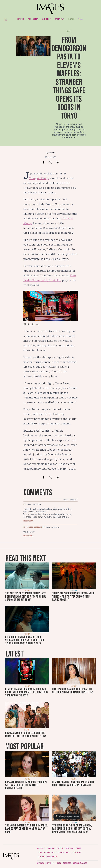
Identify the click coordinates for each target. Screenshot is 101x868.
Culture (47, 19)
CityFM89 (50, 863)
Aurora (58, 863)
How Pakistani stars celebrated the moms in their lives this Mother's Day (26, 734)
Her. (81, 19)
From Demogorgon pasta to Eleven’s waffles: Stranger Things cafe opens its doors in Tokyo (69, 78)
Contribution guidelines (48, 857)
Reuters (52, 153)
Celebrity (33, 19)
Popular (73, 500)
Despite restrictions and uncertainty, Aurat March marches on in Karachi (73, 783)
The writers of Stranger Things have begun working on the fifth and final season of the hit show (26, 597)
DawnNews (67, 863)
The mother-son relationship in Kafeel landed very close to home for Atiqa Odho (27, 829)
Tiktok (78, 848)
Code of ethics (64, 853)
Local (71, 19)
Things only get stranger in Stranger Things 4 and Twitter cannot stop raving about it (73, 597)
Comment (60, 19)
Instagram (70, 848)
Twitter (60, 848)
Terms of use (77, 853)
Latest (21, 19)
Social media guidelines (47, 853)
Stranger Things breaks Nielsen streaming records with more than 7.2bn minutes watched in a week (25, 640)
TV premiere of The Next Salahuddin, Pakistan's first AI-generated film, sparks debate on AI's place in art (72, 829)
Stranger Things (39, 178)
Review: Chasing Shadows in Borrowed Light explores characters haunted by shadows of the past (27, 692)
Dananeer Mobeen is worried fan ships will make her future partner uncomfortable (26, 785)
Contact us (41, 848)
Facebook (51, 848)
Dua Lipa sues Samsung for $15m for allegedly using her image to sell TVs (73, 691)
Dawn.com (41, 863)
